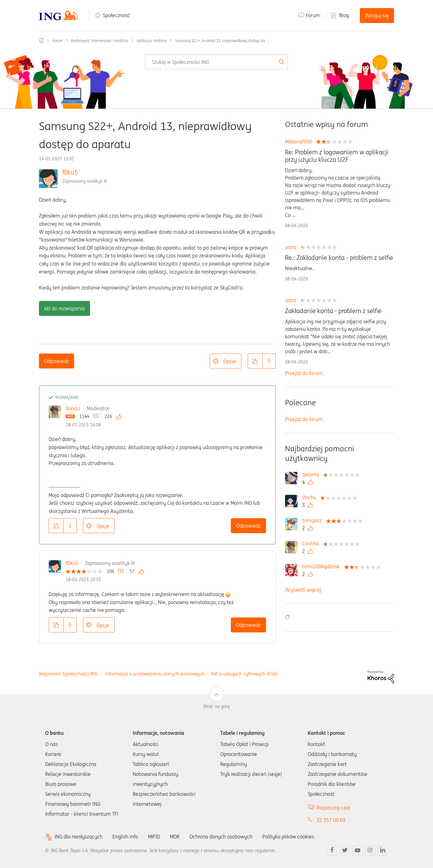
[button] (255, 361)
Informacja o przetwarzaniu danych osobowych (155, 674)
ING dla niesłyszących (79, 837)
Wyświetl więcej (303, 590)
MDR (175, 837)
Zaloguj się (377, 16)
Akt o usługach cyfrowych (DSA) (245, 674)
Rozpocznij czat (333, 808)
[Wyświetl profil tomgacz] (314, 520)
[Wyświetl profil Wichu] (311, 497)
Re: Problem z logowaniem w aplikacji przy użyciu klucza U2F (337, 156)
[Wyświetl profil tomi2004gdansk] (323, 566)
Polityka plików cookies (288, 837)
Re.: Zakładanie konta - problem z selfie (339, 258)
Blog (344, 15)
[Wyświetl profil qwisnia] (312, 474)
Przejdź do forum (304, 373)
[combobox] (217, 62)
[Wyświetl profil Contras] (312, 543)
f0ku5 (70, 172)
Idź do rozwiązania (64, 308)
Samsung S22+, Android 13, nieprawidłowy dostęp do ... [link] (222, 41)
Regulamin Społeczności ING (68, 674)
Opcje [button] (230, 361)
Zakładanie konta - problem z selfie (333, 311)
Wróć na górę (216, 706)
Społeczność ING (41, 40)
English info (125, 837)
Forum (313, 15)
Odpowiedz (57, 361)
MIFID (154, 837)
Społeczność (116, 15)
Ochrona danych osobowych (221, 837)
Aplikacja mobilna (152, 41)
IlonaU (73, 408)
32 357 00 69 (331, 820)
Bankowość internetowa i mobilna (100, 41)
